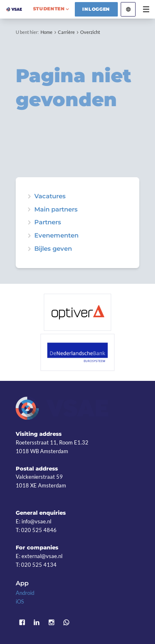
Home (46, 32)
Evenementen (56, 236)
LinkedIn (37, 622)
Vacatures (50, 196)
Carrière (66, 32)
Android (25, 593)
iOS (20, 601)
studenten (49, 9)
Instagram (52, 622)
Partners (48, 222)
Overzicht (90, 32)
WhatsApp (66, 622)
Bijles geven (53, 249)
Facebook (22, 622)
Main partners (56, 210)
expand (29, 236)
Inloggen (96, 9)
